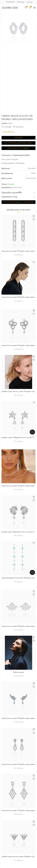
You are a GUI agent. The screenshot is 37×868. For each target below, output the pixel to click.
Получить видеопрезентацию (19, 143)
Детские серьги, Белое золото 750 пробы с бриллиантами (18, 391)
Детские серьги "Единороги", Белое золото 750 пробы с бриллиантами (18, 532)
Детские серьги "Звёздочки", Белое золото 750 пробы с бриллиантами (18, 437)
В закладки (8, 127)
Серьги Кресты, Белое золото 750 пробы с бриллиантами (18, 578)
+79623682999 (10, 2)
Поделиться (19, 127)
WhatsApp (21, 2)
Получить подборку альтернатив (18, 202)
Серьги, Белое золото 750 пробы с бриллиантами (18, 251)
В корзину (18, 138)
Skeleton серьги (19, 672)
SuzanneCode (17, 187)
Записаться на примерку (19, 148)
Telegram (29, 2)
